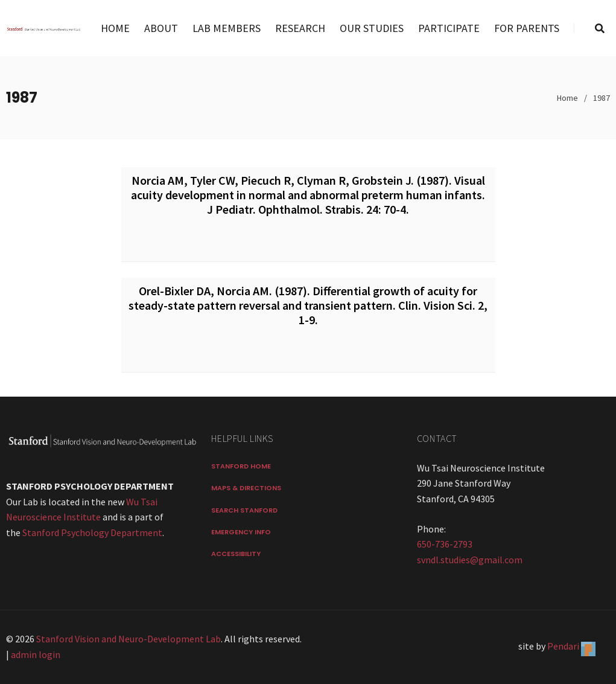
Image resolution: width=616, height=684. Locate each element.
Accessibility (236, 554)
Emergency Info (241, 532)
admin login (36, 654)
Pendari (563, 646)
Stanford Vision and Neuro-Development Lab (129, 639)
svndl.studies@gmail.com (470, 560)
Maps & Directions (246, 488)
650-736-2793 (445, 544)
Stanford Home (241, 466)
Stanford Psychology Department (92, 532)
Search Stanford (244, 510)
